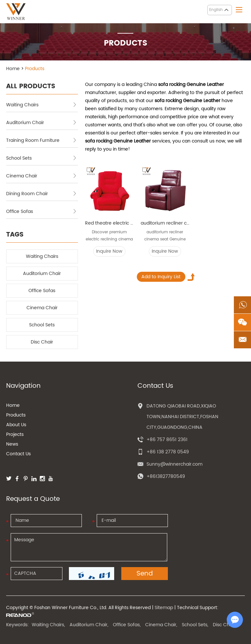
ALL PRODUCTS (31, 86)
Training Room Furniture (41, 140)
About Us (16, 425)
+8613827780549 (166, 476)
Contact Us (18, 454)
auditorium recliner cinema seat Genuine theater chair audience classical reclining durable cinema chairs (165, 223)
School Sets (41, 158)
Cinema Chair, (161, 625)
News (12, 444)
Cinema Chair (41, 176)
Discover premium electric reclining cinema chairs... (109, 236)
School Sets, (195, 625)
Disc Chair (42, 342)
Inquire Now (109, 251)
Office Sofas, (127, 625)
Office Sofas (41, 211)
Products (35, 69)
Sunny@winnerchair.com (175, 464)
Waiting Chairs (41, 105)
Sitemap (164, 608)
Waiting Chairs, (48, 625)
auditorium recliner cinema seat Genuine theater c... (165, 236)
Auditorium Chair (41, 123)
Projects (15, 434)
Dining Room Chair (41, 194)
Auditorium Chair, (89, 625)
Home (13, 69)
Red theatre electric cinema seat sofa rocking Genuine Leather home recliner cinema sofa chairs (109, 223)
